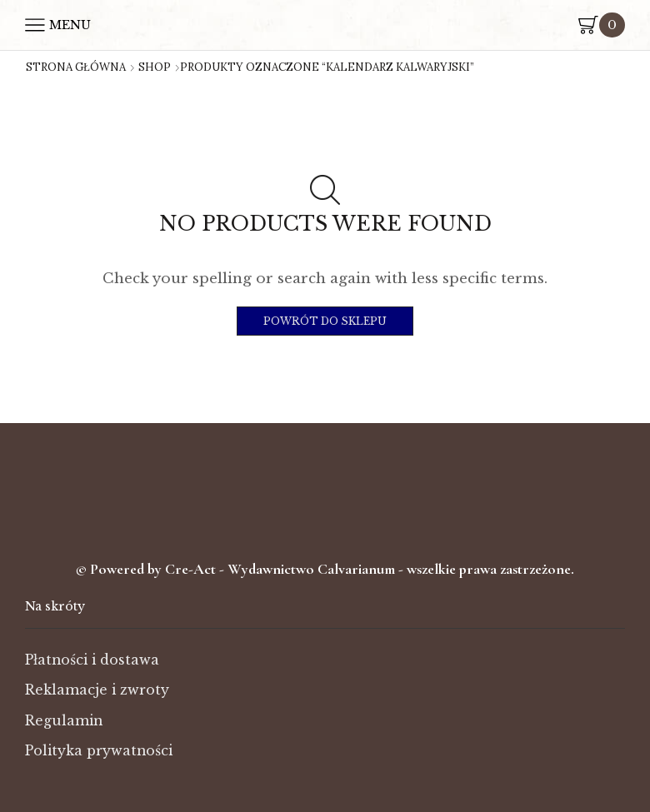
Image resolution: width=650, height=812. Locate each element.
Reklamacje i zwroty (97, 690)
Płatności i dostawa (92, 660)
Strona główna (76, 67)
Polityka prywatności (99, 751)
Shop (155, 67)
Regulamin (64, 721)
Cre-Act (192, 569)
